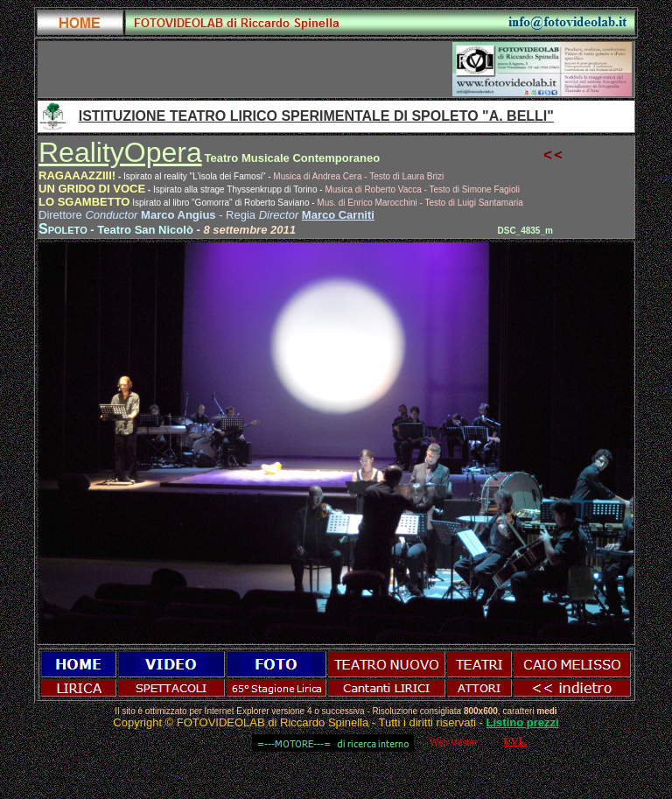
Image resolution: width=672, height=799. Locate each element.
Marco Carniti (338, 215)
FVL (514, 741)
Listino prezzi (523, 722)
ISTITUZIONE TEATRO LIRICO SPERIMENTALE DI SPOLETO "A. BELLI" (316, 116)
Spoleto (63, 229)
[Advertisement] (246, 69)
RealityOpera (120, 152)
